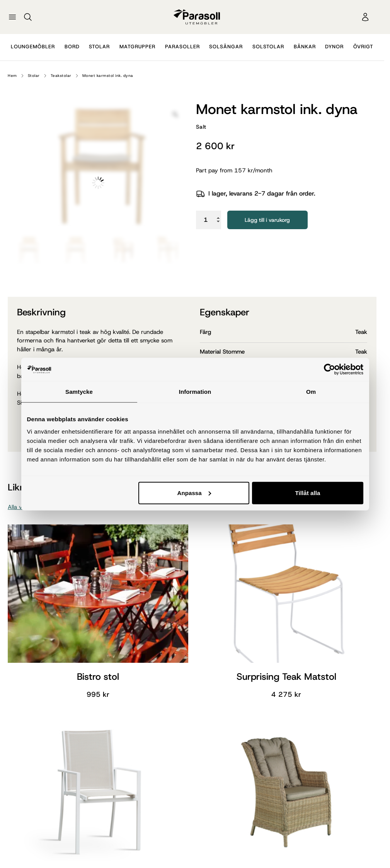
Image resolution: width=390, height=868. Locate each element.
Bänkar (305, 47)
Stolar (99, 47)
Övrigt (363, 47)
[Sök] (28, 17)
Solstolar (268, 47)
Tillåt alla (307, 493)
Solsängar (226, 47)
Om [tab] (311, 392)
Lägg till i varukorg (267, 220)
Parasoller (182, 47)
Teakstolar (61, 76)
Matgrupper (137, 47)
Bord (72, 47)
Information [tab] (195, 392)
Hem (12, 76)
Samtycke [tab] (79, 392)
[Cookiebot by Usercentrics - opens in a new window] (330, 369)
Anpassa (194, 493)
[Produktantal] (209, 220)
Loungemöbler (33, 47)
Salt (201, 127)
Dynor (334, 47)
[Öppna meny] (12, 17)
